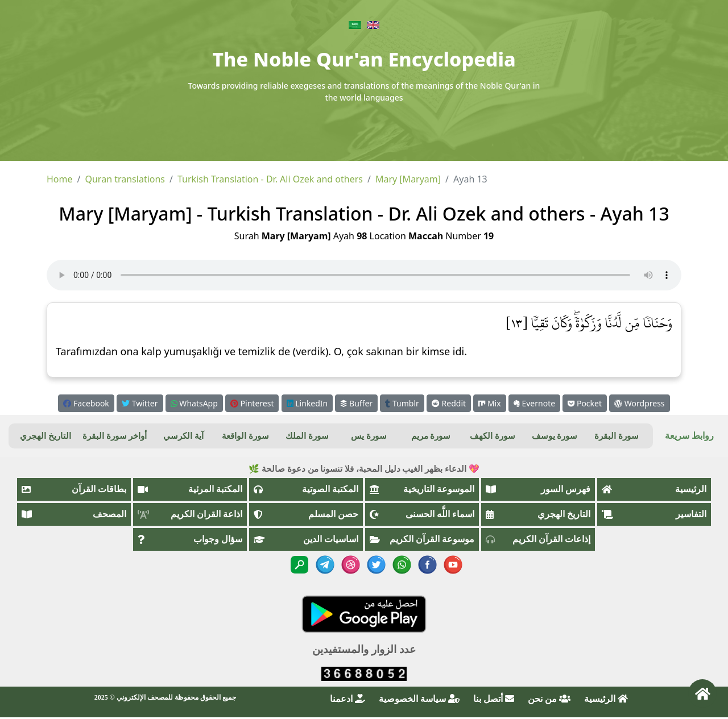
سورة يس (369, 436)
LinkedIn (307, 403)
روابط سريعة (689, 436)
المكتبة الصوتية (306, 489)
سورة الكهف (493, 436)
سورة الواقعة (245, 436)
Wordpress (639, 403)
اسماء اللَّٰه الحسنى (422, 514)
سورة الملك (307, 436)
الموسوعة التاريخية (422, 489)
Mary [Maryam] (408, 179)
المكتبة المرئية (190, 489)
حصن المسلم (306, 514)
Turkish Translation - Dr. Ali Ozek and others (270, 179)
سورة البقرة (617, 436)
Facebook (86, 403)
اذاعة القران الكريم (190, 514)
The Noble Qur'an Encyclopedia (364, 59)
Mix (489, 403)
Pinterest (252, 403)
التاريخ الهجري (45, 436)
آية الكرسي (183, 436)
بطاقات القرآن (74, 489)
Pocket (585, 403)
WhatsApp (194, 403)
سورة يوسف (555, 436)
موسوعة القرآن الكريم (422, 539)
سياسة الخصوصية (419, 699)
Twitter (140, 403)
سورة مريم (431, 436)
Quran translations (125, 179)
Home (60, 179)
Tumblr (402, 403)
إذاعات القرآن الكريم (538, 539)
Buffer (356, 403)
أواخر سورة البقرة (115, 436)
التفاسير (654, 514)
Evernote (534, 403)
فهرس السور (538, 489)
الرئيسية (654, 489)
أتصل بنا (494, 699)
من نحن (549, 699)
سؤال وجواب (190, 539)
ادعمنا (348, 699)
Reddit (449, 403)
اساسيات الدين (306, 539)
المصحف (74, 514)
